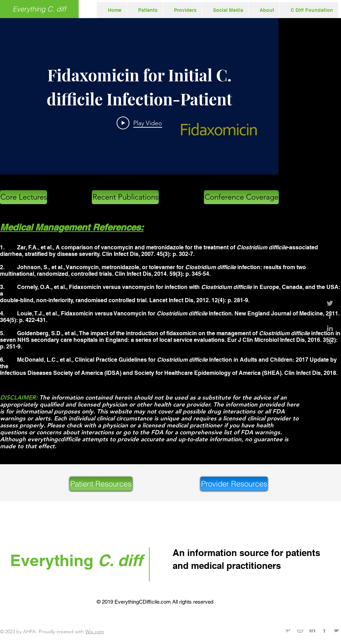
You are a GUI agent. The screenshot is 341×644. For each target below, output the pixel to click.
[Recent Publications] (125, 197)
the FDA (152, 432)
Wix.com (95, 631)
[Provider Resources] (234, 484)
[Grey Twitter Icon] (330, 303)
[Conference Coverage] (241, 197)
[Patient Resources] (101, 484)
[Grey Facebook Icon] (330, 316)
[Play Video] (139, 123)
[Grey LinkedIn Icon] (330, 328)
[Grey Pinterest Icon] (288, 630)
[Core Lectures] (23, 197)
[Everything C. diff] (39, 9)
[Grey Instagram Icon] (330, 341)
